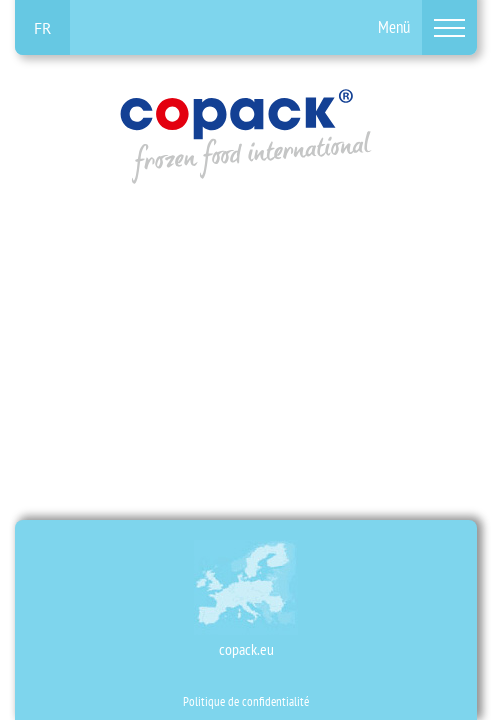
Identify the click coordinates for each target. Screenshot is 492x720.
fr (43, 28)
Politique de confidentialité (246, 701)
